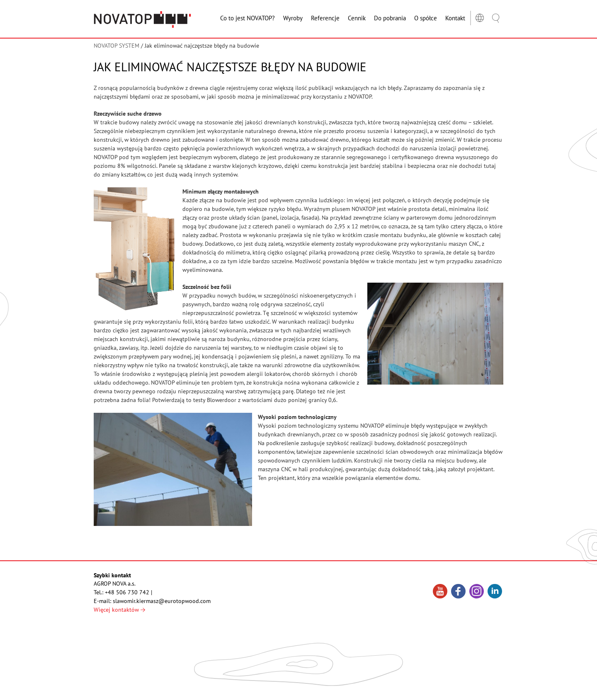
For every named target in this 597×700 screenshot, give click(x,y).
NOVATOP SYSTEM (116, 46)
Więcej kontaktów (119, 610)
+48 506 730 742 (127, 592)
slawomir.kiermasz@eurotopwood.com (162, 601)
